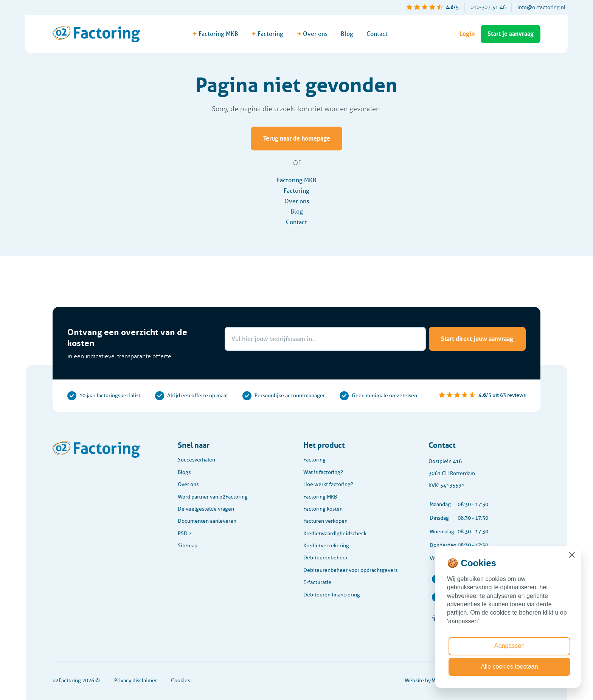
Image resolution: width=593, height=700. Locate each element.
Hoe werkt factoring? (328, 484)
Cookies (180, 681)
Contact (377, 34)
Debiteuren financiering (332, 595)
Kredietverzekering (326, 546)
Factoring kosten (323, 509)
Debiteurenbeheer (325, 558)
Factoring (296, 191)
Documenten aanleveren (207, 521)
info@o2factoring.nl (541, 7)
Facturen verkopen (325, 521)
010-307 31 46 (488, 7)
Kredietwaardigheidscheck (335, 534)
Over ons (297, 201)
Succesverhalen (196, 460)
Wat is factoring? (323, 472)
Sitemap (188, 546)
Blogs (184, 472)
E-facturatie (317, 582)
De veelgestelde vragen (206, 509)
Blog (347, 34)
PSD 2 (185, 534)
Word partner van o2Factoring (213, 497)
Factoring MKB (297, 180)
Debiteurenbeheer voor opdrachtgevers (350, 570)
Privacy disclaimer (136, 681)
